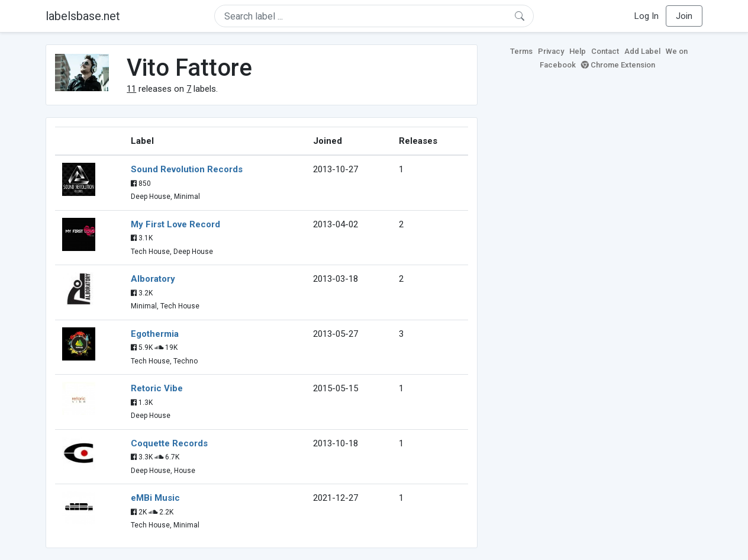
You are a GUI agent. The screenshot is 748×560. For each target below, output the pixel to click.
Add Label (642, 51)
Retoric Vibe (157, 388)
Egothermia (155, 334)
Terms (521, 51)
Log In (647, 16)
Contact (605, 51)
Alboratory (153, 279)
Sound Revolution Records (187, 169)
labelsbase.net (83, 16)
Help (578, 51)
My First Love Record (175, 224)
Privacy (551, 51)
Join (684, 16)
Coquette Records (169, 443)
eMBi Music (155, 498)
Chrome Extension (618, 65)
